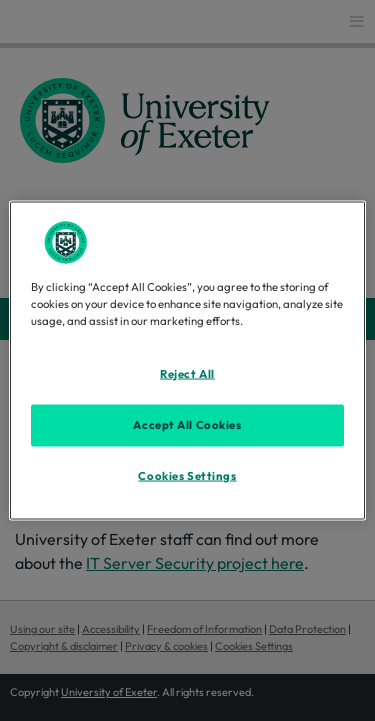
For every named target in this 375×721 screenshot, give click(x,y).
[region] (187, 360)
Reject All (187, 373)
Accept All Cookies (187, 424)
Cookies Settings (187, 475)
